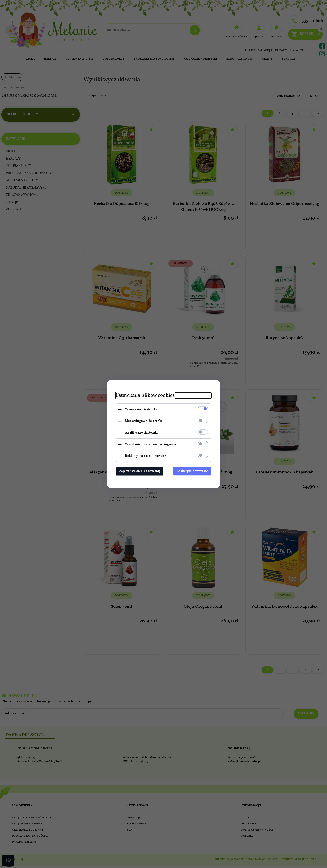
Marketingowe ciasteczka (144, 421)
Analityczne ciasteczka (142, 433)
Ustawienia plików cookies (145, 396)
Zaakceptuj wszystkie (192, 471)
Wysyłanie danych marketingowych (152, 444)
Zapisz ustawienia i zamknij (140, 471)
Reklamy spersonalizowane (145, 456)
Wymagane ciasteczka (141, 409)
